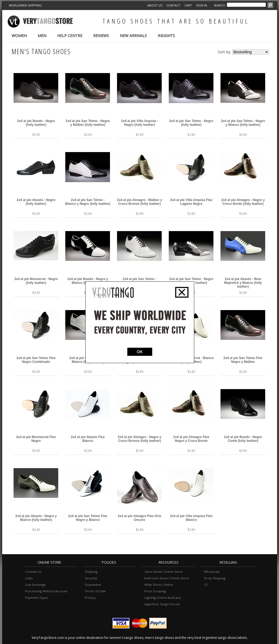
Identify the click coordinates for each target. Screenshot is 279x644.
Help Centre (70, 36)
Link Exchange (36, 585)
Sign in (202, 5)
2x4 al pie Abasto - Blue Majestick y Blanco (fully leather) (243, 283)
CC (206, 585)
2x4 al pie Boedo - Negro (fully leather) (36, 123)
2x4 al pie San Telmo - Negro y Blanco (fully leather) (243, 123)
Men (42, 36)
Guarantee (93, 585)
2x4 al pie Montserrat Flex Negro (36, 439)
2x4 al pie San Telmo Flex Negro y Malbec (243, 360)
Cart (188, 5)
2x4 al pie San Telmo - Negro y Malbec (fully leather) (88, 123)
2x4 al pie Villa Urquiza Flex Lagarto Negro (191, 202)
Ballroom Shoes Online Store (167, 578)
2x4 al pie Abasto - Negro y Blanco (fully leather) (36, 518)
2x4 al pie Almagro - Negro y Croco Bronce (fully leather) (140, 439)
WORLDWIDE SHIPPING (25, 5)
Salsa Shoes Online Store (164, 572)
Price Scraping (155, 591)
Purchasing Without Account (46, 591)
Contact (173, 5)
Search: (220, 5)
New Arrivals (133, 36)
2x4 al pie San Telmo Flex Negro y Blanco (88, 518)
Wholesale (212, 572)
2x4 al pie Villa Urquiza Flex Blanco (191, 518)
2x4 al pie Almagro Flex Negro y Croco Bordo (191, 439)
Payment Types (37, 598)
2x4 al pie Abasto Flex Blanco (88, 439)
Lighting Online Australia (163, 598)
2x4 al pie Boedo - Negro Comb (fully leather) (243, 439)
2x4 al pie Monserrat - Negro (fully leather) (36, 281)
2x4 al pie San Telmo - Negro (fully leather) (191, 123)
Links (29, 578)
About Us (155, 5)
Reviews (101, 36)
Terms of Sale (95, 591)
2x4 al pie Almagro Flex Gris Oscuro (139, 518)
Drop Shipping (215, 578)
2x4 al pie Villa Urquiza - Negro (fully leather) (140, 123)
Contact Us (33, 572)
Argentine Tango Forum (162, 604)
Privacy (90, 598)
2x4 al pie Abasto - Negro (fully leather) (36, 202)
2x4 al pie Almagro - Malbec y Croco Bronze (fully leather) (140, 202)
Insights (166, 36)
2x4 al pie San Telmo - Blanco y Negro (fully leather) (88, 202)
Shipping (91, 572)
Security (91, 578)
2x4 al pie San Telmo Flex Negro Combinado (36, 360)
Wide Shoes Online (159, 585)
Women (19, 36)
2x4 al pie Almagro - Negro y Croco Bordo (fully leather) (243, 202)
